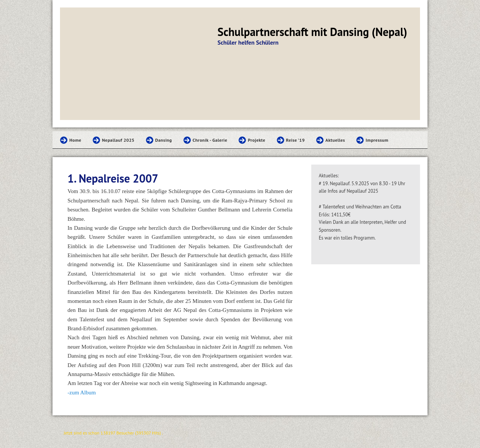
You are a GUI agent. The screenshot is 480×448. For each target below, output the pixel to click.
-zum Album (82, 393)
